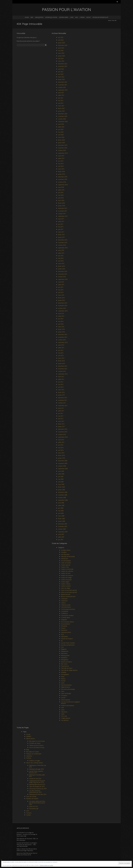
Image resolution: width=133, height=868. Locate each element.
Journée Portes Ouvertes (68, 643)
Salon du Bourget (66, 693)
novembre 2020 (63, 116)
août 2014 (61, 314)
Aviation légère (65, 582)
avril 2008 (61, 513)
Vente (63, 710)
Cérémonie (64, 601)
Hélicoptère (64, 637)
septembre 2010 (63, 437)
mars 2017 (61, 232)
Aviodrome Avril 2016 (35, 779)
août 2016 (61, 250)
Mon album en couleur (33, 752)
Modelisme (64, 658)
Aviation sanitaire (66, 586)
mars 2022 (61, 77)
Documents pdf (34, 809)
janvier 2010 (62, 458)
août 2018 (61, 187)
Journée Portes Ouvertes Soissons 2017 (36, 772)
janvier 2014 (62, 332)
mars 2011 (61, 421)
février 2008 (61, 519)
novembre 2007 (63, 526)
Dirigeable (64, 620)
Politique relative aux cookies (46, 865)
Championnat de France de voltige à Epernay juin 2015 (37, 781)
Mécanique (64, 653)
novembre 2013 (63, 337)
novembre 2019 (63, 148)
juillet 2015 (61, 285)
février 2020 (61, 140)
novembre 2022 (63, 66)
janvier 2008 (62, 521)
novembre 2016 (63, 243)
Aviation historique (66, 580)
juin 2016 (61, 256)
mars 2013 (61, 358)
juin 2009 (61, 477)
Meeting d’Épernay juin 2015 (37, 784)
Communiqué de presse (68, 609)
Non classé (64, 664)
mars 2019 (61, 169)
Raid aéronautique (66, 685)
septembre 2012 (63, 374)
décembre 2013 (63, 334)
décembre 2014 (63, 303)
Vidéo (63, 714)
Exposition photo (66, 632)
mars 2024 (61, 53)
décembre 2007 (63, 524)
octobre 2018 (62, 182)
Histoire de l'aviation (67, 639)
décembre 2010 (63, 429)
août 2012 (61, 377)
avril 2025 (61, 40)
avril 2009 (61, 482)
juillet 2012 (61, 379)
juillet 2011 (61, 411)
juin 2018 (61, 193)
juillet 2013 (61, 348)
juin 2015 (61, 287)
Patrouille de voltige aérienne (69, 670)
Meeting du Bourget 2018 (36, 769)
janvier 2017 (62, 237)
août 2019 (61, 156)
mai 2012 (61, 384)
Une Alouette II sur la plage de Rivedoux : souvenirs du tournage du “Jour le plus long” (27, 834)
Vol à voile (64, 716)
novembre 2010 (63, 432)
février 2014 (61, 329)
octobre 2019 (62, 150)
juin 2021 (61, 98)
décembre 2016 (63, 240)
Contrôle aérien (64, 17)
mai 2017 (61, 227)
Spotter (63, 698)
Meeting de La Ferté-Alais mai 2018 (37, 766)
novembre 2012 (63, 369)
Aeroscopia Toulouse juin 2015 (38, 789)
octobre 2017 (62, 214)
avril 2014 (61, 324)
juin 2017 (61, 224)
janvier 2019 (62, 174)
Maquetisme (65, 651)
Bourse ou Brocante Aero (68, 596)
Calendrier (29, 756)
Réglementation (66, 687)
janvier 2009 (62, 490)
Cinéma (63, 603)
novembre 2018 (63, 179)
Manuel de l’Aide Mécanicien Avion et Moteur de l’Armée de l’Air (27, 854)
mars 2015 (61, 295)
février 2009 (61, 487)
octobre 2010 (62, 434)
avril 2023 (61, 58)
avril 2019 (61, 166)
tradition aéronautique (68, 706)
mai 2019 (61, 164)
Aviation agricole (66, 565)
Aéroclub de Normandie (68, 557)
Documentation (66, 624)
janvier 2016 (62, 269)
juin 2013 (61, 350)
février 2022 (61, 79)
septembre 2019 (63, 153)
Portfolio (29, 758)
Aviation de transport (67, 575)
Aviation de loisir (66, 573)
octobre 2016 (62, 245)
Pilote (63, 677)
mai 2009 (61, 479)
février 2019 (61, 172)
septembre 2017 (63, 216)
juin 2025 (61, 37)
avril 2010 (61, 450)
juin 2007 (61, 540)
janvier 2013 (62, 363)
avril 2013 (61, 356)
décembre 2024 (63, 45)
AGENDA (29, 736)
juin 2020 (61, 129)
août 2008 (61, 503)
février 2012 (61, 392)
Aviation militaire (66, 584)
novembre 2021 (63, 85)
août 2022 (61, 69)
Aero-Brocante (65, 554)
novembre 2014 (63, 306)
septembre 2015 (63, 279)
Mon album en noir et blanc (37, 741)
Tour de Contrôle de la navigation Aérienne (70, 703)
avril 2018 (61, 198)
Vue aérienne (65, 720)
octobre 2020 (62, 119)
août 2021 (61, 93)
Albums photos (39, 17)
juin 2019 (61, 161)
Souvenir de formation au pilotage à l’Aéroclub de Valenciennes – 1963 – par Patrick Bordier (27, 845)
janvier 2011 (62, 427)
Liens (76, 17)
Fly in (63, 634)
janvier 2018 (62, 206)
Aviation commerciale (67, 569)
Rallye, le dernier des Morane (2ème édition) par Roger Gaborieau (27, 850)
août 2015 (61, 282)
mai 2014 (61, 321)
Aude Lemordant (66, 563)
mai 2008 (61, 511)
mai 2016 (61, 258)
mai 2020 (61, 132)
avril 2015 (61, 292)
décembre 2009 (63, 461)
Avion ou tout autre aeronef (69, 592)
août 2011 (61, 408)
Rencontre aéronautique (68, 689)
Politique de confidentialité (100, 17)
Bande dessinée (66, 594)
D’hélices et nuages (35, 761)
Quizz (63, 683)
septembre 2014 (63, 311)
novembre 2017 (63, 211)
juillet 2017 (61, 221)
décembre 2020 (63, 114)
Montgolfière (65, 660)
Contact (89, 17)
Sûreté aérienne (66, 700)
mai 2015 (61, 290)
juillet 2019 (61, 158)
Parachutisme (65, 666)
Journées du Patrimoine (68, 645)
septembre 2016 (63, 248)
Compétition (65, 611)
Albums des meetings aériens (35, 763)
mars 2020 (61, 137)
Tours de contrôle (31, 796)
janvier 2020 (62, 143)
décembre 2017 (63, 208)
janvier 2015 (62, 300)
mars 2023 (61, 61)
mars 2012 (61, 390)
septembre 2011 (63, 406)
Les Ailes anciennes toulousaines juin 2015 (35, 791)
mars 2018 (61, 200)
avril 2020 (61, 135)
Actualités (64, 552)
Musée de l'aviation (67, 662)
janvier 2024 (62, 56)
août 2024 (61, 48)
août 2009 (61, 471)
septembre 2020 (63, 122)
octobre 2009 (62, 466)
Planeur (63, 679)
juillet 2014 (61, 316)
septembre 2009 (63, 469)
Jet (62, 641)
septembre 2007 (63, 532)
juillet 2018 (61, 190)
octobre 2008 (62, 498)
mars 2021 (61, 106)
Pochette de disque (35, 743)
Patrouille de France (67, 668)
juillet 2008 (61, 505)
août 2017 (61, 219)
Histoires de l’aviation (51, 17)
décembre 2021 (63, 82)
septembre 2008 (63, 500)
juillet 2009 (61, 474)
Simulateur (64, 696)
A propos (82, 17)
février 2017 (61, 235)
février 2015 (61, 298)
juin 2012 (61, 382)
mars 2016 (61, 264)
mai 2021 (61, 101)
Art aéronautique (66, 561)
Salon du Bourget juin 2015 (37, 786)
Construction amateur (67, 615)
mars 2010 (61, 453)
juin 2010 (61, 445)
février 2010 (61, 455)
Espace (63, 628)
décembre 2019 (63, 145)
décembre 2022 (63, 64)
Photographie (65, 674)
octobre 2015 (62, 277)
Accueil (27, 17)
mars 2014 (61, 327)
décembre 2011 (63, 398)
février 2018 (61, 203)
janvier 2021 (62, 111)
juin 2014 (61, 319)
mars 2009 (61, 484)
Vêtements (64, 712)
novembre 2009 (63, 463)
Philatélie (64, 672)
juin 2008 (61, 508)
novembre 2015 (63, 274)
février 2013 (61, 361)
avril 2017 (61, 229)
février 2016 (61, 266)
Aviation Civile (65, 567)
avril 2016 (61, 261)
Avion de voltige (66, 588)
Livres (72, 17)
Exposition (64, 630)
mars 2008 (61, 516)
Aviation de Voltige (66, 578)
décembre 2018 (63, 177)
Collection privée (66, 605)
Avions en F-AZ (33, 806)
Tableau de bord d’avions (37, 745)
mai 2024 (61, 51)
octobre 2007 (62, 529)
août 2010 (61, 440)
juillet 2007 (61, 537)
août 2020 (61, 124)
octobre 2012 (62, 371)
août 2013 (61, 345)
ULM (62, 708)
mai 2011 (61, 416)
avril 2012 (61, 387)
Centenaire (64, 599)
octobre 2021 (62, 87)
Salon (63, 691)
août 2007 (61, 534)
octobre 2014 (62, 308)
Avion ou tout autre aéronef (69, 590)
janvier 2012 (62, 395)
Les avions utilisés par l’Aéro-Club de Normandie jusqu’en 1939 (37, 803)
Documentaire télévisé (68, 622)
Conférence (64, 613)
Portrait (63, 681)
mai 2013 (61, 353)
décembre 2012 (63, 366)
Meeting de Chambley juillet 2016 (37, 776)
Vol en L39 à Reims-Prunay (37, 748)
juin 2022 (61, 72)
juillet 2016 (61, 253)
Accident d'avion (66, 550)
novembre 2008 (63, 495)
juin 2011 (61, 413)
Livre (62, 647)
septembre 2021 (63, 90)
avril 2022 (61, 74)
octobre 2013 (62, 340)
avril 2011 (61, 419)
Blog (32, 17)
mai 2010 (61, 448)
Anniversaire (65, 559)
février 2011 (61, 424)
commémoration (66, 607)
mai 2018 (61, 195)
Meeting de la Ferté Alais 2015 (38, 794)
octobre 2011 (62, 403)
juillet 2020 (61, 127)
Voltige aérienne (66, 718)
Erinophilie (64, 626)
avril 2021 (61, 103)
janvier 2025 (62, 43)
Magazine (64, 649)
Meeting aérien (65, 656)
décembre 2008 (63, 492)
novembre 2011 (63, 400)
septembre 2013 (63, 342)
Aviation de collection (67, 571)
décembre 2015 (63, 271)
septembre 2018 (63, 185)
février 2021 (61, 108)
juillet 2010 (61, 442)
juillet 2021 (61, 95)
